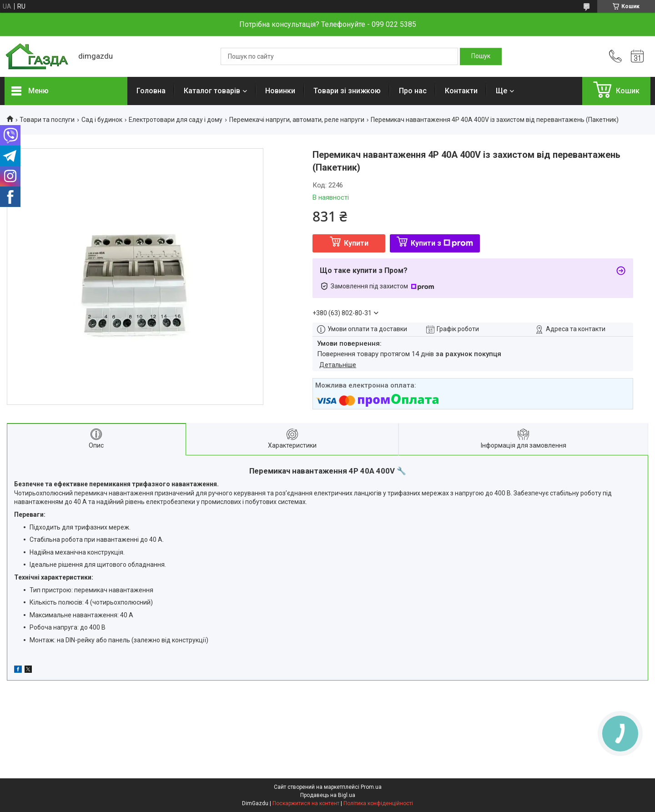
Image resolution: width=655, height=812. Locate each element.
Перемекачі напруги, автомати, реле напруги (297, 120)
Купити (356, 243)
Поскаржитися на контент (306, 803)
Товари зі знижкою (347, 91)
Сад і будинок (102, 120)
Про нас (413, 91)
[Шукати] (481, 56)
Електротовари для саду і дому (176, 120)
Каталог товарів (212, 91)
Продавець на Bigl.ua (328, 795)
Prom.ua (371, 787)
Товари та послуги (47, 120)
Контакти (461, 91)
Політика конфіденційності (378, 803)
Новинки (280, 91)
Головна (151, 91)
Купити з (442, 243)
